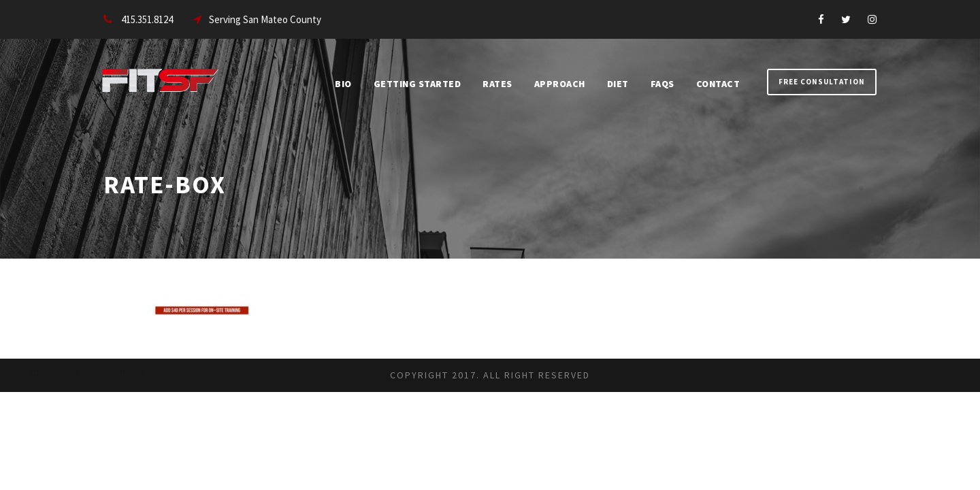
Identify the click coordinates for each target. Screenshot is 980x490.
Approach (560, 84)
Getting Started (418, 84)
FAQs (663, 84)
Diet (618, 84)
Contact (718, 84)
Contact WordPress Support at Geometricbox (125, 373)
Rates (497, 84)
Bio (343, 84)
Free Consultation (822, 82)
